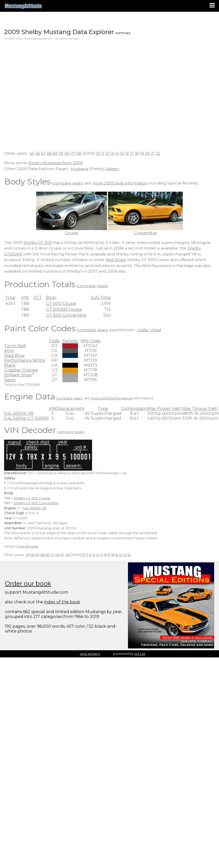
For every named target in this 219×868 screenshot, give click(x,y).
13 (112, 153)
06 (67, 153)
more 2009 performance (112, 398)
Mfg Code (91, 341)
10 (98, 153)
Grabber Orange (21, 370)
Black (10, 365)
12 (107, 153)
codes (143, 330)
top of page (28, 546)
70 (61, 153)
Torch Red (15, 346)
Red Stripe (116, 260)
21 (153, 153)
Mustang (79, 169)
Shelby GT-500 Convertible (36, 503)
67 (43, 153)
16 (127, 153)
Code (54, 341)
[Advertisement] (48, 99)
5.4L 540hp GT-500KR (26, 418)
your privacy (90, 654)
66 (38, 153)
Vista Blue (14, 355)
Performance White (25, 360)
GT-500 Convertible (66, 315)
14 (117, 153)
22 (158, 153)
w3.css (140, 654)
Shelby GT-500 (38, 242)
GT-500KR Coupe (64, 309)
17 (132, 153)
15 (122, 153)
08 (79, 153)
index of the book (62, 602)
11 (103, 153)
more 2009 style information (120, 183)
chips (155, 330)
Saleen (113, 169)
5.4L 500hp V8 (19, 413)
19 (142, 153)
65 (32, 153)
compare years (68, 183)
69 (55, 153)
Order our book (28, 583)
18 (137, 153)
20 (147, 153)
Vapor (10, 380)
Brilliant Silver (18, 375)
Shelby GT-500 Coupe (32, 498)
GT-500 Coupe (61, 303)
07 (73, 153)
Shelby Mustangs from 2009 (55, 163)
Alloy (9, 351)
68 (49, 153)
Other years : (17, 153)
